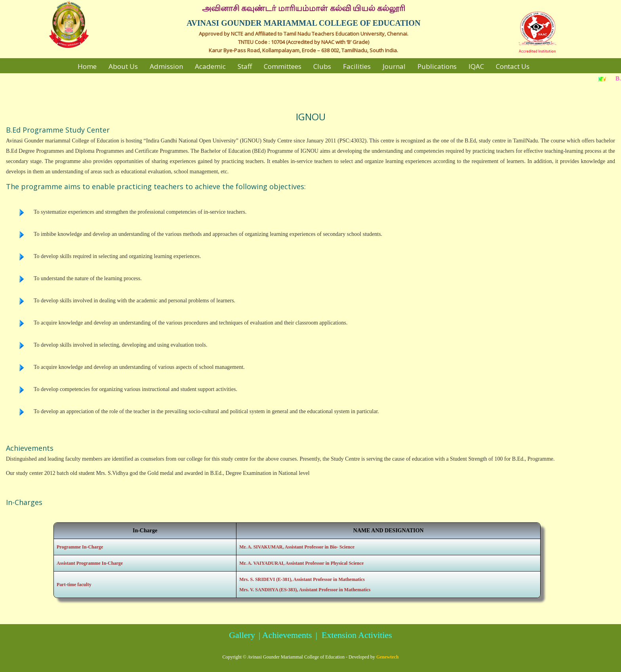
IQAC (476, 66)
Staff (245, 66)
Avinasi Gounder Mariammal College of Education (296, 657)
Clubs (322, 66)
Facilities (357, 66)
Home (87, 66)
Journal (394, 66)
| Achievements (284, 635)
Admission (166, 66)
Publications (437, 66)
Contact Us (513, 66)
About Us (123, 66)
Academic (210, 66)
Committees (283, 66)
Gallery (242, 635)
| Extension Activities (353, 635)
